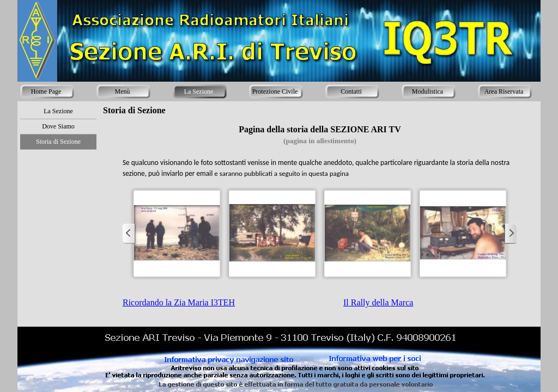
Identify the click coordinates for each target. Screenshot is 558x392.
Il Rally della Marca (378, 302)
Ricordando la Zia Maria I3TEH (179, 302)
